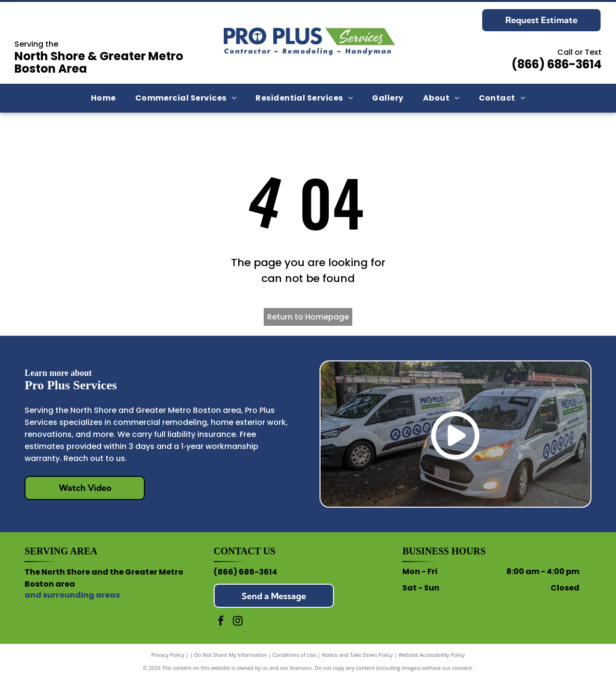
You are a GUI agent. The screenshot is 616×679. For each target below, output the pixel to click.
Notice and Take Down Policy (358, 655)
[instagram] (238, 622)
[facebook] (221, 622)
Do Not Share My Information (231, 655)
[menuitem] (103, 98)
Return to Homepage (308, 317)
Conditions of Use (294, 655)
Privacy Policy (168, 655)
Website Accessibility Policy (432, 655)
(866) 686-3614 (557, 64)
